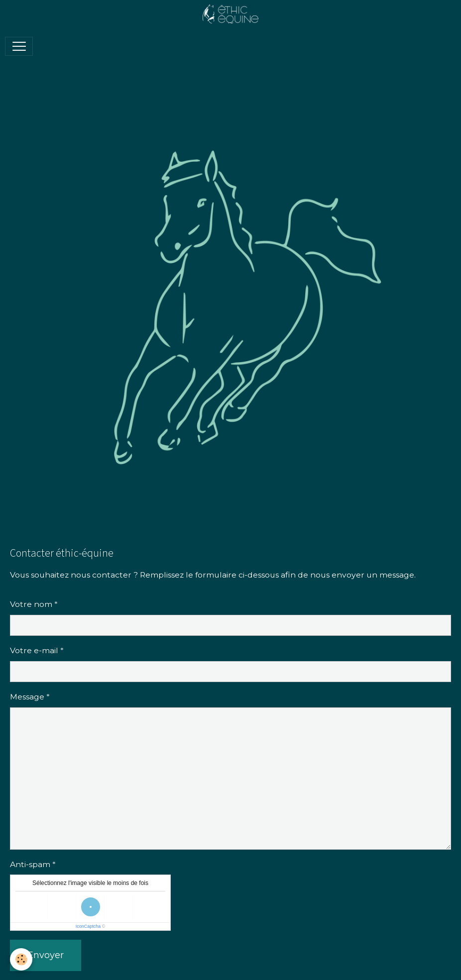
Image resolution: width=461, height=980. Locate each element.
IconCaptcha (88, 926)
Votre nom (31, 604)
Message (27, 697)
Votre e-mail (34, 650)
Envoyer (46, 955)
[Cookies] (21, 959)
